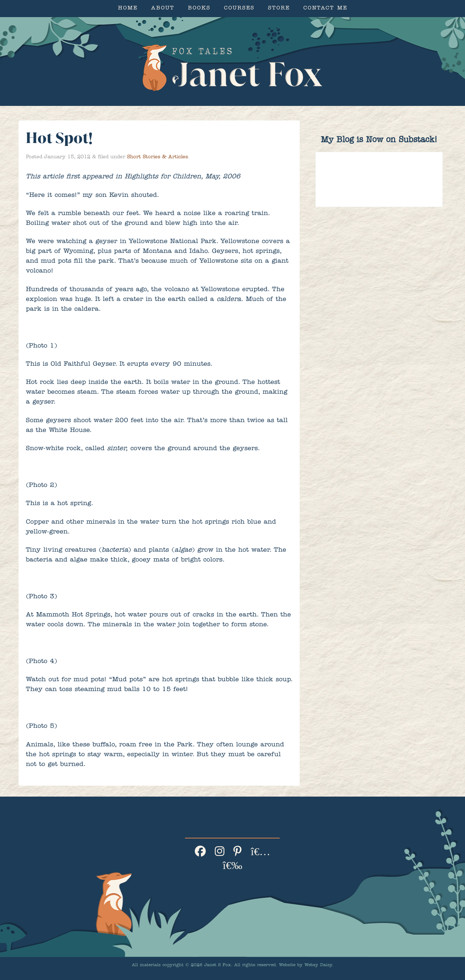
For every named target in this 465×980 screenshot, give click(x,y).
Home (128, 9)
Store (279, 9)
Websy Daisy (318, 965)
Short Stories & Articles (157, 157)
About (163, 9)
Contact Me (325, 9)
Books (199, 9)
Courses (239, 9)
